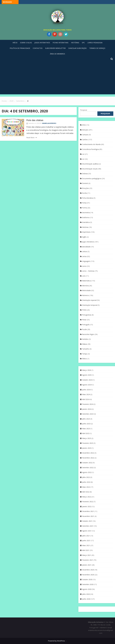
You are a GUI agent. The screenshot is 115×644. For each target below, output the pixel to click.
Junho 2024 (86, 390)
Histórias (75, 43)
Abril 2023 (86, 433)
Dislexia (85, 174)
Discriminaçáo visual (90, 169)
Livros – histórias (88, 271)
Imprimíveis (86, 232)
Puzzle (84, 329)
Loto (84, 276)
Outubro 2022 (87, 463)
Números (86, 295)
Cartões (85, 140)
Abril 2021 (86, 550)
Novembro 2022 (88, 458)
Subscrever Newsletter (55, 48)
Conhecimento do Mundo (91, 144)
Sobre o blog (26, 43)
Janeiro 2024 (87, 409)
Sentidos (85, 339)
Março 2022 (87, 497)
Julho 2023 (86, 419)
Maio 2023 (86, 429)
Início (15, 43)
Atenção (85, 130)
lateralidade (86, 247)
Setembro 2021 (88, 526)
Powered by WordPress (56, 641)
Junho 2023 (86, 424)
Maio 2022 (86, 487)
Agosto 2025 (87, 375)
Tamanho (86, 349)
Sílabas (85, 344)
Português (86, 325)
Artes (84, 125)
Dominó (85, 183)
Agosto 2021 (87, 531)
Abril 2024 (86, 399)
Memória (85, 286)
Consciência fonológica (91, 149)
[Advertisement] (57, 77)
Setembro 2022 (88, 468)
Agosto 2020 (87, 589)
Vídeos (85, 359)
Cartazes (85, 135)
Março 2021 (87, 555)
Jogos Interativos (42, 43)
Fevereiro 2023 (88, 443)
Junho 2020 (86, 599)
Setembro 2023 (88, 414)
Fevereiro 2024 (88, 404)
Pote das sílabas (35, 120)
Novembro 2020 (88, 575)
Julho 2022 (86, 477)
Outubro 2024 (87, 380)
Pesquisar (84, 110)
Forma (85, 208)
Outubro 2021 (87, 521)
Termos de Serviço (97, 48)
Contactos (38, 48)
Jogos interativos (88, 242)
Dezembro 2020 (88, 570)
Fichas (84, 203)
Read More (30, 138)
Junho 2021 (86, 541)
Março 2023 (87, 438)
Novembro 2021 (88, 516)
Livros (84, 266)
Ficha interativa (88, 198)
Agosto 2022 (87, 472)
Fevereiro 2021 (88, 560)
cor (83, 154)
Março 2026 (87, 370)
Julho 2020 (86, 594)
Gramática (86, 222)
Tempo (85, 354)
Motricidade (86, 290)
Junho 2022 (86, 482)
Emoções (86, 188)
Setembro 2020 (88, 584)
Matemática (86, 281)
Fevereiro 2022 (88, 502)
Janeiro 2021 (87, 565)
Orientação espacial (89, 300)
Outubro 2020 (87, 579)
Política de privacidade (20, 48)
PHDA (84, 310)
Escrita (85, 193)
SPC (83, 43)
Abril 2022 (86, 492)
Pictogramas (87, 315)
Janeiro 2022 (87, 506)
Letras (84, 256)
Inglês (84, 237)
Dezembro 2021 (88, 511)
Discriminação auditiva (90, 164)
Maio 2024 (86, 394)
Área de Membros (57, 54)
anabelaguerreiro (49, 123)
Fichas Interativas (61, 43)
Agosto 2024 (87, 385)
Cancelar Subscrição (77, 48)
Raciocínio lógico (88, 334)
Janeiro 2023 (87, 448)
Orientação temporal (90, 305)
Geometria (86, 213)
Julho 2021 (86, 536)
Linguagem (86, 261)
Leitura (85, 251)
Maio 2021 (86, 545)
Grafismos (86, 217)
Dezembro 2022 (88, 453)
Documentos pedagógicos (92, 178)
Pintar (84, 320)
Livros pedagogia (95, 43)
